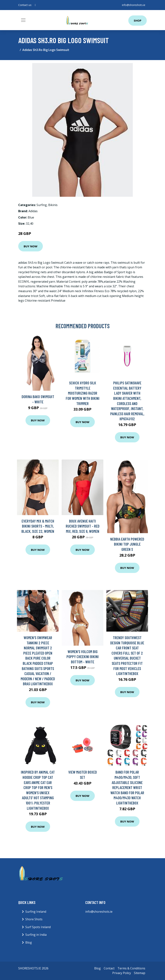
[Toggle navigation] (23, 20)
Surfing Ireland (36, 912)
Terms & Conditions (131, 968)
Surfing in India (36, 935)
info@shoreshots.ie (134, 5)
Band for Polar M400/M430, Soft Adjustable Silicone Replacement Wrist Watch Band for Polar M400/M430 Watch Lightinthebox (127, 787)
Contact (109, 968)
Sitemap (140, 973)
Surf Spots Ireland (38, 927)
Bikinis (53, 205)
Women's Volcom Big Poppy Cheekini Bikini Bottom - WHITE (83, 657)
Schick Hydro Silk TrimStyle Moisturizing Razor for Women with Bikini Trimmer (83, 393)
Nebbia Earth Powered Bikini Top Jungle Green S (127, 544)
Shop (138, 20)
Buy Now (31, 246)
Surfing (42, 205)
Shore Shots (34, 919)
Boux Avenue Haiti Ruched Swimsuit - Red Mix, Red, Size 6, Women (83, 526)
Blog (29, 942)
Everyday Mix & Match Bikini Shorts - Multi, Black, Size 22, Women (38, 526)
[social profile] (35, 5)
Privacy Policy (122, 973)
